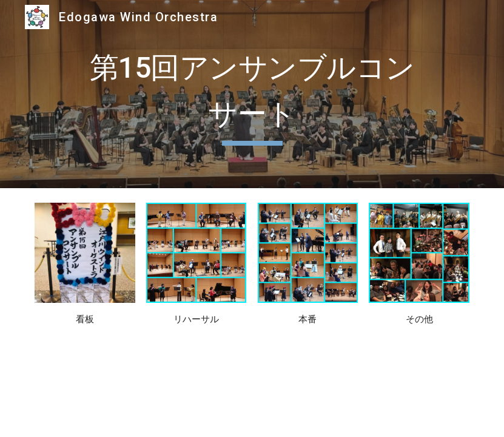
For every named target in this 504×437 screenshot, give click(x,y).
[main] (252, 94)
